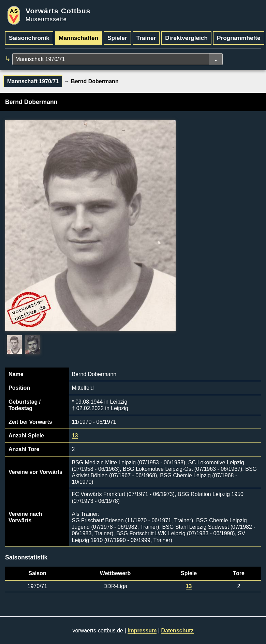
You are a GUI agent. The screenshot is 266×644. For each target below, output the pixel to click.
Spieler (117, 38)
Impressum (142, 631)
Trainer (146, 38)
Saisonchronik (29, 38)
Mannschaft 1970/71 (33, 81)
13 (75, 436)
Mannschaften (78, 38)
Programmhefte (239, 38)
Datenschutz (177, 631)
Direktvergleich (186, 38)
